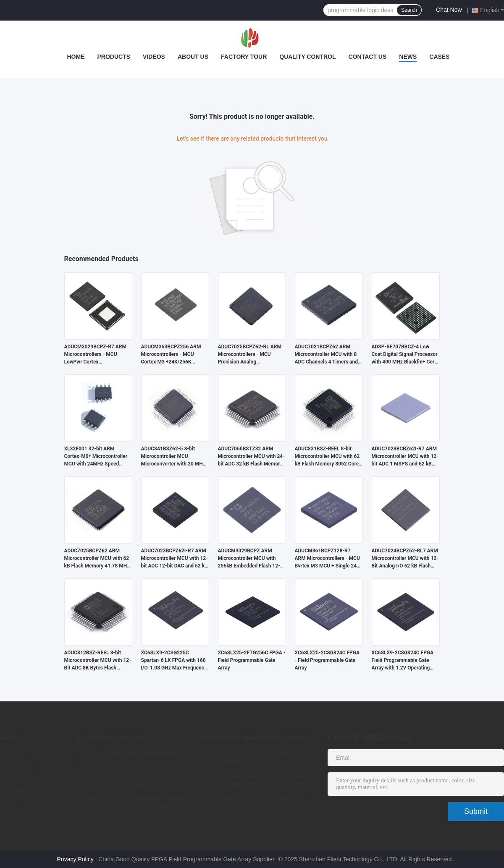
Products (114, 57)
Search (409, 10)
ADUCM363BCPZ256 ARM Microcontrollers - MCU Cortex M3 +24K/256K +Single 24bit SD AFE (171, 355)
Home (76, 57)
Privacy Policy (75, 859)
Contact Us (368, 57)
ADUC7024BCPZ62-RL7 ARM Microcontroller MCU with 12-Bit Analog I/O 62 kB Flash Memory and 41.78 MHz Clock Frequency (405, 559)
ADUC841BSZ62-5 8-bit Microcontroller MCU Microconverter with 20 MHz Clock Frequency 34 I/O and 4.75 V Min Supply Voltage (173, 457)
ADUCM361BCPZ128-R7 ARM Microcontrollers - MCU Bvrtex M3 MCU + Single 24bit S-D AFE (329, 559)
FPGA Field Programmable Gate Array (255, 738)
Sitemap (11, 814)
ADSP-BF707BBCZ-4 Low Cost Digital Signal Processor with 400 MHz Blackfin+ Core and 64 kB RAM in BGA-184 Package (405, 355)
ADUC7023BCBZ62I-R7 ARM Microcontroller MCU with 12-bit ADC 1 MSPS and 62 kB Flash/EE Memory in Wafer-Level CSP (405, 457)
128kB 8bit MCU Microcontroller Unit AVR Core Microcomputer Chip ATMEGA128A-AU (135, 804)
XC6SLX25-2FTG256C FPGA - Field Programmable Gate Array (252, 660)
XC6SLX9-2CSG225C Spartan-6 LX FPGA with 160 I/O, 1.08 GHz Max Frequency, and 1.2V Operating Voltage (175, 661)
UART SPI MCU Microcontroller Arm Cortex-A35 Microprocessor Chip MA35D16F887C (128, 759)
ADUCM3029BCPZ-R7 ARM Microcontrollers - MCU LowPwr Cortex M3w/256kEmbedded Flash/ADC (96, 355)
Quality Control (307, 57)
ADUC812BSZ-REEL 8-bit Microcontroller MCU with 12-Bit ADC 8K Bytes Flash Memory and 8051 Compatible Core (98, 661)
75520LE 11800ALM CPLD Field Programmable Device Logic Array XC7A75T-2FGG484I (251, 759)
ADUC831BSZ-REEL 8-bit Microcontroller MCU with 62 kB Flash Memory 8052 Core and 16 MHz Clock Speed (327, 457)
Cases (439, 57)
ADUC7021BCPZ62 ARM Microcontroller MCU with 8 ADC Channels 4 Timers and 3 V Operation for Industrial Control (328, 355)
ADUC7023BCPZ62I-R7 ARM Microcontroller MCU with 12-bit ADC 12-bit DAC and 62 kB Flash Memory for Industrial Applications (175, 559)
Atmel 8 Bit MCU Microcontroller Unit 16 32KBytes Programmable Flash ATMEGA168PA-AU (133, 782)
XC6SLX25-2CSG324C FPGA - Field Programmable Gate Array (327, 660)
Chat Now (449, 10)
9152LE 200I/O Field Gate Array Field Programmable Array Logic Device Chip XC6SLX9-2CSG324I (258, 782)
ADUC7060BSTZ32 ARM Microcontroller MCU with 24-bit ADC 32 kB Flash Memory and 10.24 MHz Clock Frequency (251, 457)
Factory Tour (244, 57)
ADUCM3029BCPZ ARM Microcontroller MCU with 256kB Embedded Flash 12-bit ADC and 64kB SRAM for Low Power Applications (249, 559)
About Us (193, 57)
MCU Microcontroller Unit (112, 738)
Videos (154, 57)
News (408, 57)
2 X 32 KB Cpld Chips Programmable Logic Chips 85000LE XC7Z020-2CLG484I (262, 803)
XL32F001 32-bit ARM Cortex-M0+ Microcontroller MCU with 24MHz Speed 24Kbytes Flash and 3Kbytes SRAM (96, 457)
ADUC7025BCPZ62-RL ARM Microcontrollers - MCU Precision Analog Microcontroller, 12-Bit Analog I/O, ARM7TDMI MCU (250, 355)
